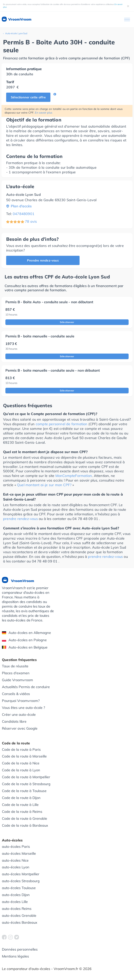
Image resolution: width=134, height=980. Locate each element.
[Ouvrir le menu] (127, 20)
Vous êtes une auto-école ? (23, 708)
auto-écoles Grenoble (19, 916)
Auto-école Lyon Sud (16, 33)
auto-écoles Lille (15, 902)
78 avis (31, 221)
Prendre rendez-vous (43, 260)
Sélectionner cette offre (28, 97)
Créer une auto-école (19, 715)
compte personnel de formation (62, 424)
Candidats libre (14, 721)
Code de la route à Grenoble (25, 818)
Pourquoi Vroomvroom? (21, 701)
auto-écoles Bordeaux (20, 922)
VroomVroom (16, 19)
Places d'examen (16, 673)
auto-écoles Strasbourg (21, 881)
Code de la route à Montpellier (26, 777)
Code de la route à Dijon (21, 798)
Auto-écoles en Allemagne (26, 633)
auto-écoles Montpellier (21, 874)
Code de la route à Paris (21, 750)
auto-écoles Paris (16, 847)
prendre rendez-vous (20, 519)
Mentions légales (15, 956)
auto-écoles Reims (17, 909)
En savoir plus (44, 113)
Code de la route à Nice (21, 763)
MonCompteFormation (74, 476)
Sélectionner (67, 322)
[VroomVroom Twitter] (17, 937)
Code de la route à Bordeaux (25, 825)
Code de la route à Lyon (21, 770)
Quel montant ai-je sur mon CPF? (44, 485)
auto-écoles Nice (15, 860)
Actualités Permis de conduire (26, 687)
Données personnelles (20, 949)
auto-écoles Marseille (19, 853)
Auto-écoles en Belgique (25, 647)
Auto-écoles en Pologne (24, 640)
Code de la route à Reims (22, 812)
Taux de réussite (15, 666)
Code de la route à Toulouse (24, 791)
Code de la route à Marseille (24, 756)
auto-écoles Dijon (16, 895)
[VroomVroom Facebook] (4, 937)
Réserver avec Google (20, 728)
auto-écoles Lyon (16, 867)
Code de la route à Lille (20, 805)
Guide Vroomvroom (17, 680)
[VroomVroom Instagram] (10, 937)
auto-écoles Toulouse (19, 888)
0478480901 (24, 214)
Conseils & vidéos (16, 694)
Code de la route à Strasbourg (26, 784)
